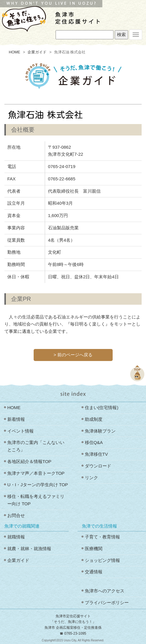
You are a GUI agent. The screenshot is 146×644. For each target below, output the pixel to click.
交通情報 (94, 572)
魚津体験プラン (100, 431)
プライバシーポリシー (107, 603)
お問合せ (16, 515)
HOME (14, 52)
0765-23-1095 (75, 633)
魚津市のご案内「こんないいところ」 (36, 446)
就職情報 (16, 537)
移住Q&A (94, 442)
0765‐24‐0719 (62, 166)
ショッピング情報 (102, 560)
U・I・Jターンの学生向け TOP (38, 485)
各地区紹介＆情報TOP (29, 461)
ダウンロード (98, 466)
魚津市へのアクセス (105, 591)
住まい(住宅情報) (102, 407)
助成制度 (94, 419)
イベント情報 (20, 431)
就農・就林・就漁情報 (29, 549)
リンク (91, 478)
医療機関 (94, 549)
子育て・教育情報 (102, 537)
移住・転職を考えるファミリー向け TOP (36, 500)
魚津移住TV (96, 454)
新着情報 (16, 419)
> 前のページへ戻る (73, 355)
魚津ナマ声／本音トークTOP (36, 473)
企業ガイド (37, 52)
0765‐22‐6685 (62, 179)
